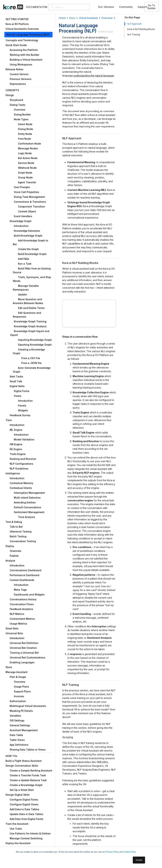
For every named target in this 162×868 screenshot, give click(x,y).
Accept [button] (139, 860)
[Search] (75, 7)
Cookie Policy (130, 852)
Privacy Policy (112, 852)
